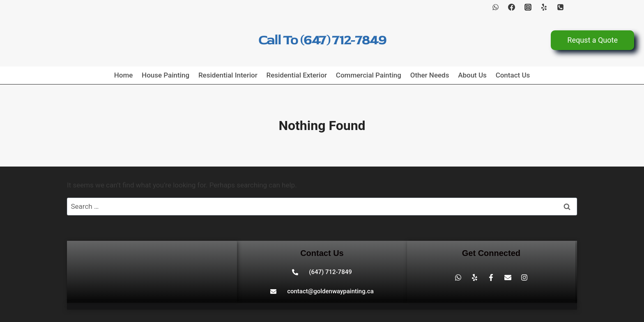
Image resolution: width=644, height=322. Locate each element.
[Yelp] (544, 7)
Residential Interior (228, 75)
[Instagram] (528, 7)
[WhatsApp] (495, 7)
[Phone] (560, 7)
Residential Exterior (297, 75)
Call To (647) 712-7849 (322, 40)
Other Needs (430, 75)
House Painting (166, 75)
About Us (472, 75)
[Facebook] (512, 7)
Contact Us (513, 75)
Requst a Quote (592, 40)
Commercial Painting (369, 75)
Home (124, 75)
